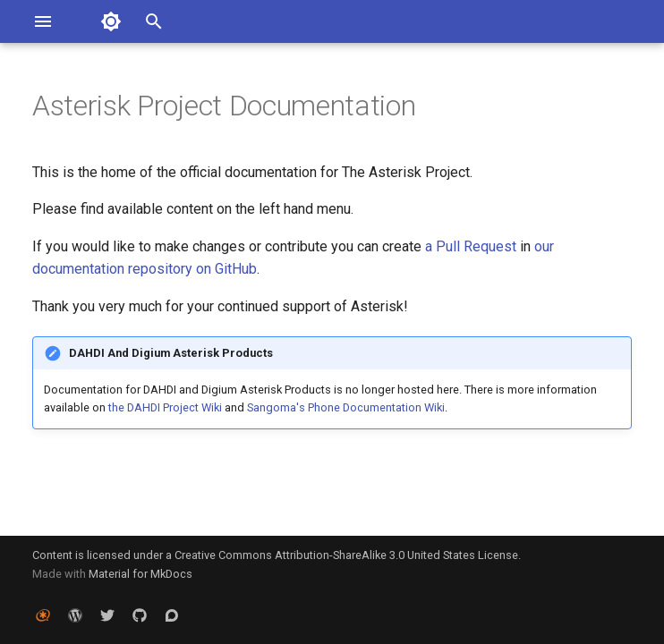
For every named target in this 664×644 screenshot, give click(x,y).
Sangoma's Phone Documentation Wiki (346, 407)
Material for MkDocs (140, 574)
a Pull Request (471, 246)
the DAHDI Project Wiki (165, 407)
